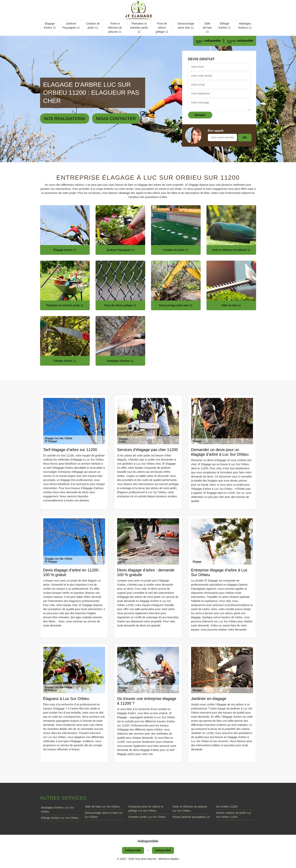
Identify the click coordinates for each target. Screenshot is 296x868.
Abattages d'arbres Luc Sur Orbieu (58, 810)
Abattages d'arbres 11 (245, 26)
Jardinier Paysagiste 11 (71, 26)
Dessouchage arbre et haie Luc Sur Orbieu (104, 815)
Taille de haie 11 (207, 28)
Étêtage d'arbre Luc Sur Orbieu (60, 818)
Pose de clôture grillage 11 (162, 28)
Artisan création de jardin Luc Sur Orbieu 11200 (234, 815)
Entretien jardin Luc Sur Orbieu (147, 817)
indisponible (213, 41)
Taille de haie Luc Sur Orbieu (102, 807)
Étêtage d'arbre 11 (224, 26)
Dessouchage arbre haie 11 (186, 26)
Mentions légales (169, 859)
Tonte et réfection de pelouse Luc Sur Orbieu (190, 809)
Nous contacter (116, 119)
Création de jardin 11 (93, 26)
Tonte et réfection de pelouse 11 (115, 28)
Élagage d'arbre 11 (50, 26)
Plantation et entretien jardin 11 (139, 28)
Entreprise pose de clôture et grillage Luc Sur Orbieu (146, 809)
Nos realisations (65, 119)
